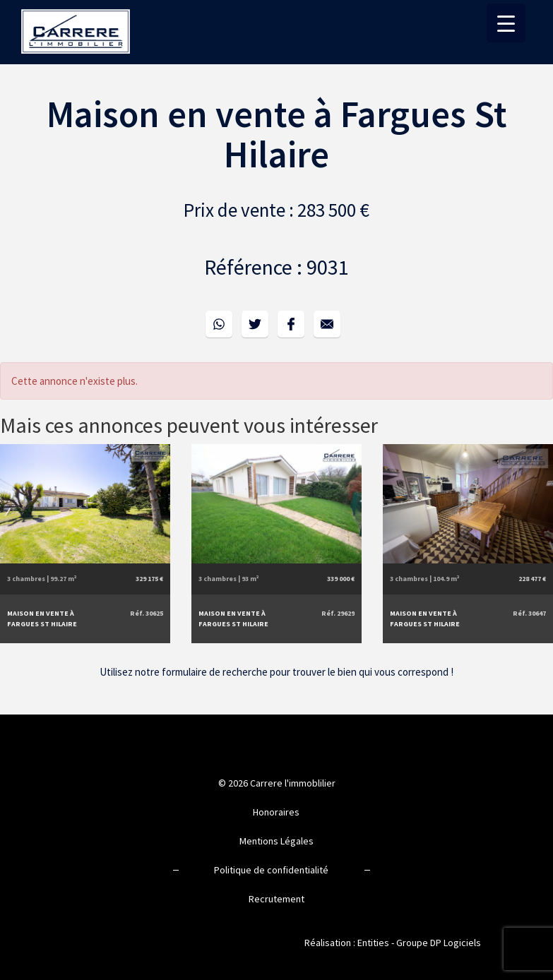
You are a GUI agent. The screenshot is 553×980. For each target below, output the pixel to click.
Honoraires (276, 812)
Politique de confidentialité (271, 870)
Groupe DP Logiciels (439, 943)
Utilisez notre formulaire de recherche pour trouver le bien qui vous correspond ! (276, 672)
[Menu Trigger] (506, 23)
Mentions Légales (276, 841)
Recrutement (276, 899)
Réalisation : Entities (347, 943)
